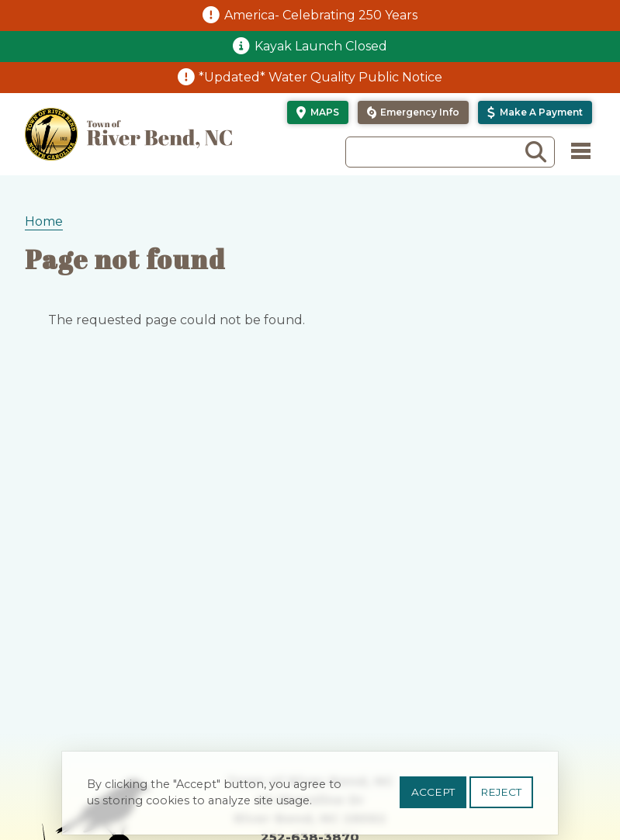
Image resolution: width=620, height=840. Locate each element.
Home (44, 221)
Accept (433, 797)
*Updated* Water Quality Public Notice (320, 77)
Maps (325, 112)
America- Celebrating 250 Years (321, 15)
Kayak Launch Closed (321, 46)
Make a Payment (541, 112)
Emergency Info (420, 112)
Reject (501, 797)
